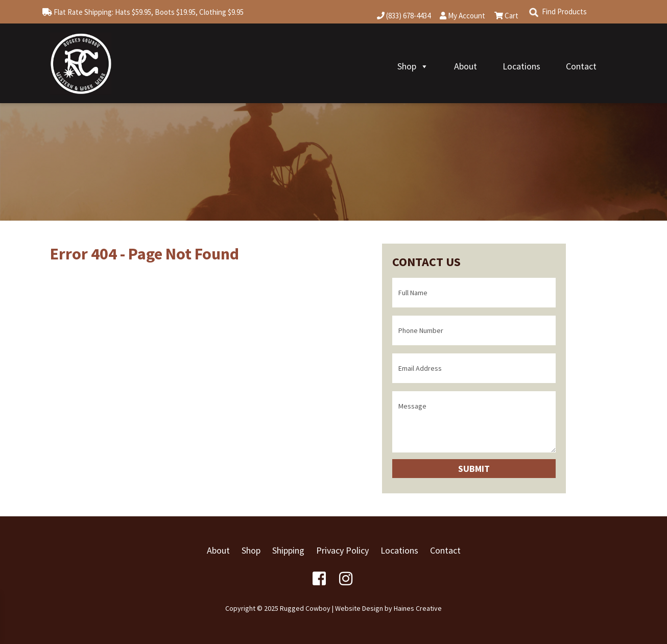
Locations (521, 66)
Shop (413, 66)
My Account (462, 16)
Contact (581, 66)
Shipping (288, 550)
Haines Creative (418, 608)
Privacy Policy (342, 550)
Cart (506, 16)
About (466, 66)
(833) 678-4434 (404, 16)
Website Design (359, 608)
